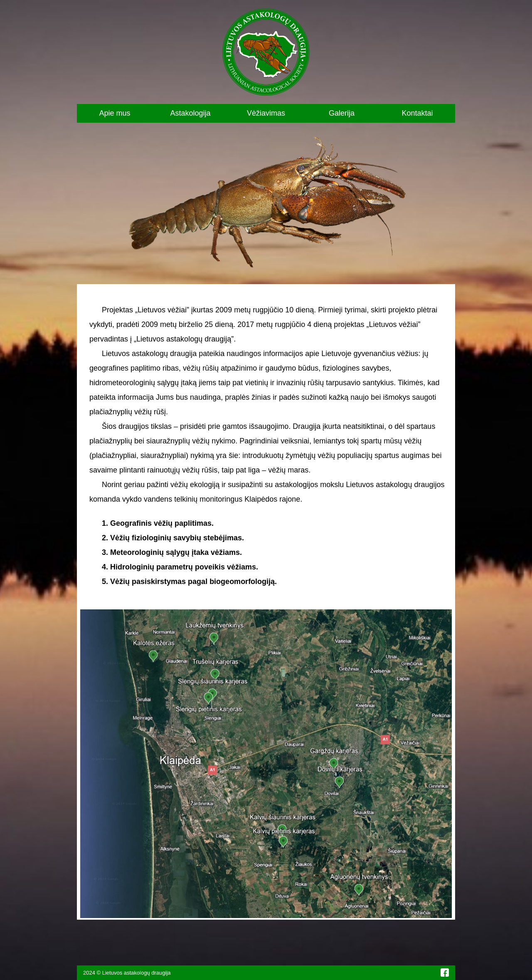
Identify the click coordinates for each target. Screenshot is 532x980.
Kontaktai (417, 113)
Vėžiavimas (266, 113)
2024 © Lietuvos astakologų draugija (127, 973)
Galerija (342, 113)
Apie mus (115, 113)
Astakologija (190, 113)
